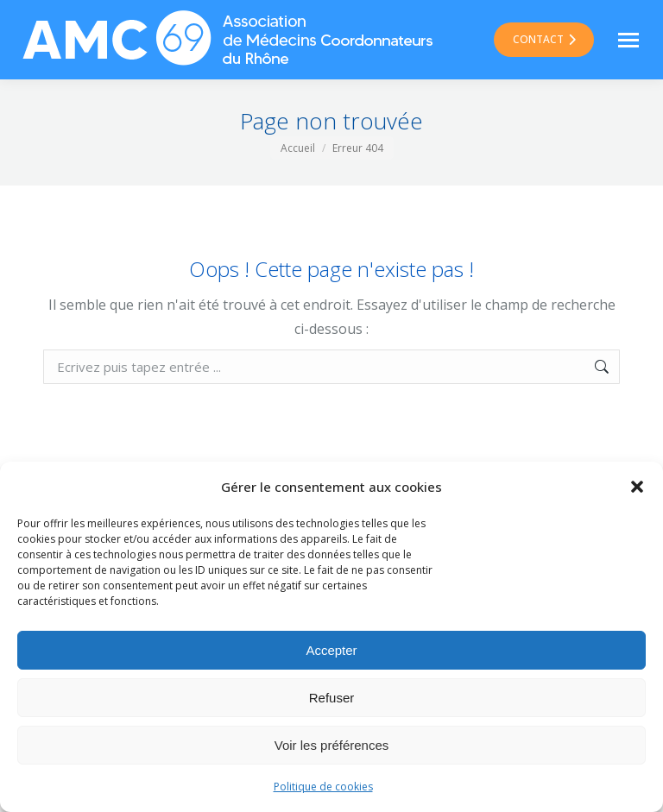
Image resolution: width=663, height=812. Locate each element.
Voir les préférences (332, 745)
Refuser (332, 698)
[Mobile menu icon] (628, 40)
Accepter (331, 650)
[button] (637, 487)
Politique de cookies (323, 787)
